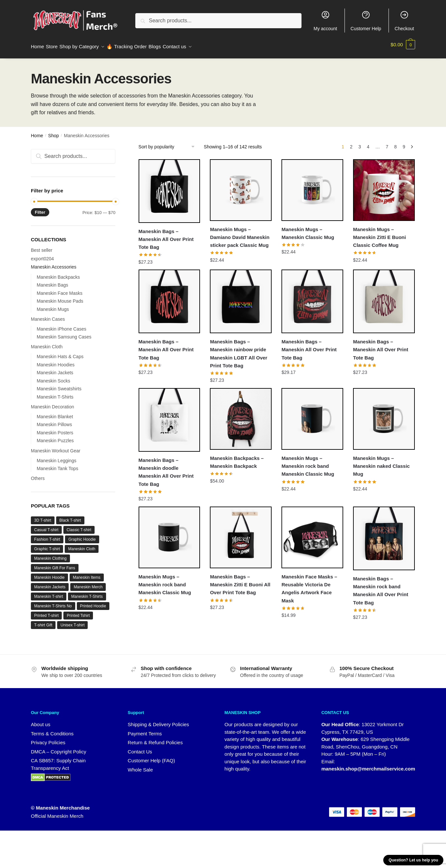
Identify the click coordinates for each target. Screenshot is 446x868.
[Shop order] (169, 143)
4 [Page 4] (368, 143)
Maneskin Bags (53, 281)
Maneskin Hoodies (56, 361)
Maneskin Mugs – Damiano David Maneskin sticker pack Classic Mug (240, 233)
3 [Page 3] (360, 143)
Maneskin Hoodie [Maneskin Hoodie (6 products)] (49, 574)
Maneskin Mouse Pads (60, 297)
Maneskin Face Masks (60, 289)
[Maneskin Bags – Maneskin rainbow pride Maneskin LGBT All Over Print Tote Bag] (241, 297)
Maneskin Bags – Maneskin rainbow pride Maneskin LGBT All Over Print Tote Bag (239, 350)
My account (325, 21)
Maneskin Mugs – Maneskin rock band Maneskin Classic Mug (308, 462)
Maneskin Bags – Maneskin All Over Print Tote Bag (166, 235)
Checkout (404, 21)
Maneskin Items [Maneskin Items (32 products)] (87, 574)
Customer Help (366, 21)
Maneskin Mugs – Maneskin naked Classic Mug (381, 462)
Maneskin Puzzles (55, 437)
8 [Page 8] (395, 143)
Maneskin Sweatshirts (59, 385)
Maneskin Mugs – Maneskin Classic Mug (308, 229)
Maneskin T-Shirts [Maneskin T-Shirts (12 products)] (87, 593)
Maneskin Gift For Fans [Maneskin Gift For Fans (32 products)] (55, 564)
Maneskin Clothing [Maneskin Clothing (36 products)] (50, 554)
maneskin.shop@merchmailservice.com (368, 765)
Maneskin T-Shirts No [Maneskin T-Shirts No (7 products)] (53, 602)
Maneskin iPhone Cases (62, 325)
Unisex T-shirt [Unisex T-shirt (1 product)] (72, 621)
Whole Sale (140, 766)
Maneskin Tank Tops (57, 465)
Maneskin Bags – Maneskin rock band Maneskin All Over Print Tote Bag (381, 587)
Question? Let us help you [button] (413, 860)
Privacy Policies (48, 738)
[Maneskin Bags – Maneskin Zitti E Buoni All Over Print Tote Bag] (241, 533)
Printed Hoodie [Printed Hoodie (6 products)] (93, 602)
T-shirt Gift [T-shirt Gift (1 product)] (43, 621)
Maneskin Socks (54, 377)
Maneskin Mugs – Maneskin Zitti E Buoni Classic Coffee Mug (379, 233)
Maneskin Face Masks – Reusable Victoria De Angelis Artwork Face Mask (309, 585)
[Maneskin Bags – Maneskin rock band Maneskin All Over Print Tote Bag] (384, 534)
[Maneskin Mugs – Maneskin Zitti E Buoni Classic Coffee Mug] (384, 186)
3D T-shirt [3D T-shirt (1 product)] (43, 516)
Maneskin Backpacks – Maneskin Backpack (237, 458)
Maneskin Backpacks (58, 273)
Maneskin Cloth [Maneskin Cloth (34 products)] (82, 545)
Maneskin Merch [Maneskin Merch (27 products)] (88, 583)
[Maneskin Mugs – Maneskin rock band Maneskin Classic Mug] (312, 415)
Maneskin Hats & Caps (60, 353)
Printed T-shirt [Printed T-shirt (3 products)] (46, 612)
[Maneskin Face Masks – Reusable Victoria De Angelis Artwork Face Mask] (312, 533)
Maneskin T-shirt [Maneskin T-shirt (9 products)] (49, 593)
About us (41, 720)
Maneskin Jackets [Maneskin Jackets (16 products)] (50, 583)
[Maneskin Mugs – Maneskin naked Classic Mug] (384, 415)
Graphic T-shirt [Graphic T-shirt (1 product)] (47, 545)
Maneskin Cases (48, 315)
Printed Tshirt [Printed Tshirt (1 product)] (78, 612)
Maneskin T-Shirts (55, 393)
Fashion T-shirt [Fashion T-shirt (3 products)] (47, 535)
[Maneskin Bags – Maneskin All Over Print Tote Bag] (169, 187)
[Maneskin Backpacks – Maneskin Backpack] (241, 415)
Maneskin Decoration (53, 403)
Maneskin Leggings (57, 457)
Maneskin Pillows (54, 421)
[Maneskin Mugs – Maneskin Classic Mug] (312, 186)
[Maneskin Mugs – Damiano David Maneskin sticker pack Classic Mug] (241, 186)
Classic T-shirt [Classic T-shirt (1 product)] (79, 526)
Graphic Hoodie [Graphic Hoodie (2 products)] (82, 535)
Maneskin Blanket (55, 413)
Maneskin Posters (55, 429)
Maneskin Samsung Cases (64, 333)
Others (38, 474)
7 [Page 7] (387, 143)
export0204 (42, 255)
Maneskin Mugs (53, 305)
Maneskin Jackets (55, 369)
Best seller (42, 246)
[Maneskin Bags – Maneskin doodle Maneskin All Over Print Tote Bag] (169, 416)
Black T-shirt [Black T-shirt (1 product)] (70, 516)
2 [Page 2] (351, 143)
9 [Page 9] (404, 143)
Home (37, 132)
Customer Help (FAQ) (151, 757)
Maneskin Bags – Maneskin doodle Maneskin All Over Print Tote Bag (166, 468)
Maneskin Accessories (54, 263)
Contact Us (140, 748)
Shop (54, 132)
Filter (40, 208)
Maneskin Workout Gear (56, 447)
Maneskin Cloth (47, 343)
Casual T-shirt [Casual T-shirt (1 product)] (46, 526)
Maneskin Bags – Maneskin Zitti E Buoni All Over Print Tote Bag (240, 581)
